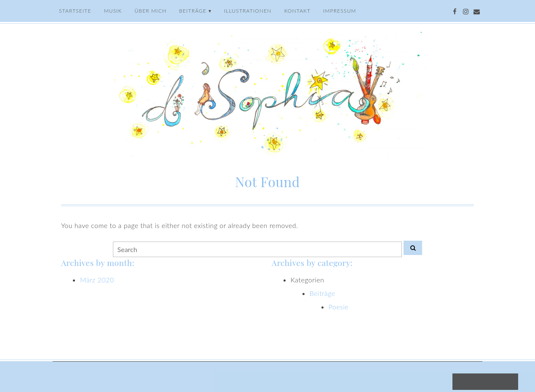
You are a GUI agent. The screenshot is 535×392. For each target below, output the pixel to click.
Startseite (75, 11)
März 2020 (97, 280)
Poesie (339, 307)
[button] (36, 386)
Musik (113, 11)
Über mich (150, 11)
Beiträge (193, 11)
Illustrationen (248, 11)
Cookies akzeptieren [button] (485, 381)
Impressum (340, 11)
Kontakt (298, 11)
